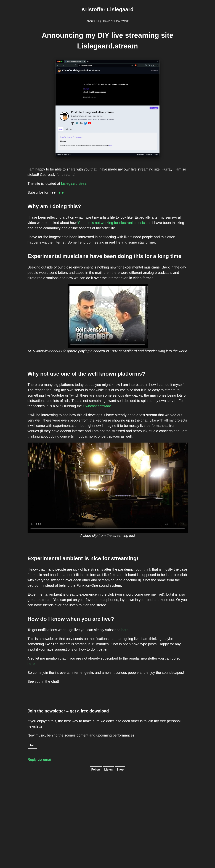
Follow (116, 21)
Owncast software (97, 406)
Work (125, 21)
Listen (108, 770)
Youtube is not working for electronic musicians (114, 223)
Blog (98, 21)
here (60, 192)
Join (32, 745)
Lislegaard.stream (75, 184)
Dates (107, 21)
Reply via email (40, 759)
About (90, 21)
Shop (120, 770)
